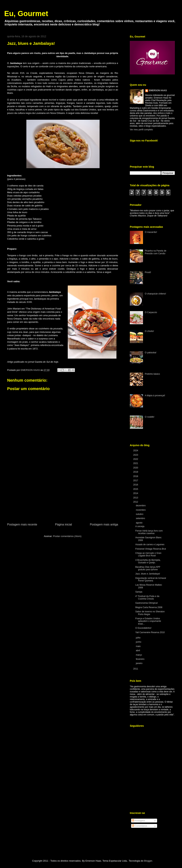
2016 (136, 485)
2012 (136, 502)
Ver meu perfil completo (141, 130)
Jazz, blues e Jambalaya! (148, 574)
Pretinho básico (152, 374)
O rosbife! (150, 417)
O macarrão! (151, 232)
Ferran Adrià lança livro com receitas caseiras (149, 532)
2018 (136, 476)
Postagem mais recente (22, 524)
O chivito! (149, 331)
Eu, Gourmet (26, 14)
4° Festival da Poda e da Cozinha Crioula (147, 597)
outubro (140, 514)
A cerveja (140, 526)
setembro (141, 518)
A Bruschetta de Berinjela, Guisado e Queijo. (148, 561)
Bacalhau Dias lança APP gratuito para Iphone (148, 568)
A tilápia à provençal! (155, 396)
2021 (136, 463)
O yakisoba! (151, 353)
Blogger (148, 861)
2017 (136, 481)
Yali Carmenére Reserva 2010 (150, 632)
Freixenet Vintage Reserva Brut (151, 549)
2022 (136, 459)
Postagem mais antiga (104, 524)
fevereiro (140, 659)
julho (139, 638)
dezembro (141, 506)
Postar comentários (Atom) (67, 536)
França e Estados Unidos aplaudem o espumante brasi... (148, 621)
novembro (141, 510)
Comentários (139, 826)
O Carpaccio (151, 312)
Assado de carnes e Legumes (150, 544)
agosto (139, 523)
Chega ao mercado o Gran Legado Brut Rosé (148, 554)
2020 (136, 468)
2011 (136, 669)
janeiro (139, 663)
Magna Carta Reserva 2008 (149, 607)
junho (139, 642)
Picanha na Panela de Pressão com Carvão (156, 252)
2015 (136, 489)
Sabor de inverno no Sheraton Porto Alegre (150, 613)
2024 (136, 451)
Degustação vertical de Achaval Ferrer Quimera (151, 579)
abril (138, 650)
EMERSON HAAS (158, 90)
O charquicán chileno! (155, 294)
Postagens (138, 821)
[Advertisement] (63, 495)
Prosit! (148, 272)
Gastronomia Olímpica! (147, 603)
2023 (136, 455)
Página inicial (64, 524)
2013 (136, 498)
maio (139, 646)
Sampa (139, 592)
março (139, 655)
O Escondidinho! (143, 628)
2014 (136, 493)
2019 (136, 472)
